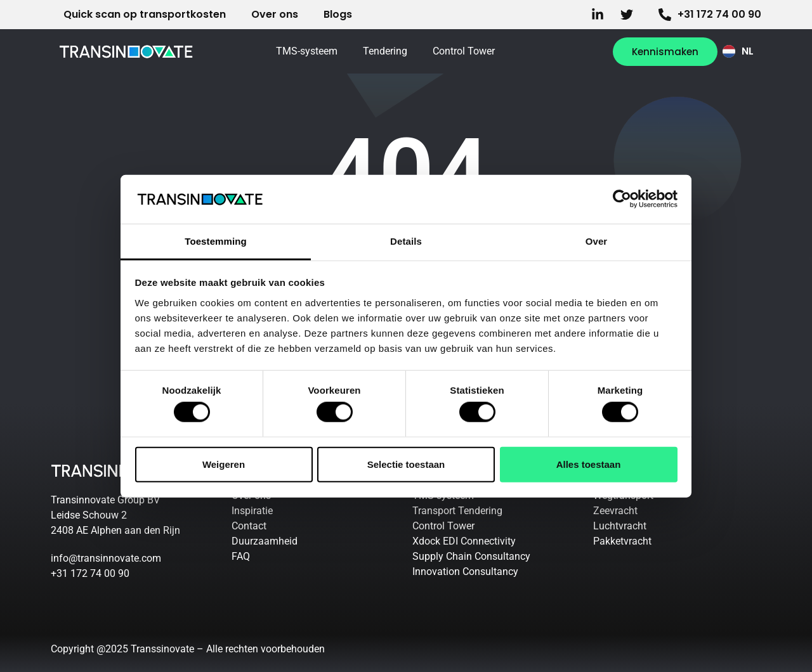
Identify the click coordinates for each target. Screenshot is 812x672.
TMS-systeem (307, 51)
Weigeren (224, 464)
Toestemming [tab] (216, 241)
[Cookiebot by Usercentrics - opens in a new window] (622, 199)
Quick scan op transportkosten (145, 14)
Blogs (338, 14)
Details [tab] (406, 241)
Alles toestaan (589, 464)
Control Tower (464, 51)
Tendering (385, 51)
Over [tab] (597, 241)
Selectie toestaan (406, 464)
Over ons (275, 14)
